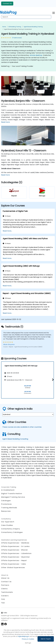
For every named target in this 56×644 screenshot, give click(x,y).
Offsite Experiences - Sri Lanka (15, 546)
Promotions (6, 504)
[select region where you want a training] (28, 414)
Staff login (28, 643)
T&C (3, 603)
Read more (5, 122)
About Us (5, 578)
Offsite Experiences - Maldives (15, 543)
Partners (5, 585)
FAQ (3, 599)
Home (4, 27)
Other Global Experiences (13, 568)
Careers (5, 596)
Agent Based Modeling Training (33, 27)
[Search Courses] (26, 17)
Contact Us (7, 3)
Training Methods (9, 508)
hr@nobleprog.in (23, 636)
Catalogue (6, 501)
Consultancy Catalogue (12, 532)
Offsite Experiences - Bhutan (14, 550)
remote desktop (36, 55)
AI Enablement (8, 490)
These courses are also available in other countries (22, 427)
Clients (4, 589)
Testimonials (7, 592)
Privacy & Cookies (28, 639)
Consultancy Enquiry (11, 529)
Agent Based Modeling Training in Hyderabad (18, 29)
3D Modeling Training (15, 27)
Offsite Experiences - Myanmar (16, 557)
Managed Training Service (13, 497)
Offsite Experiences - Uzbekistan (16, 553)
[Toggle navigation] (54, 13)
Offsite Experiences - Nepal (14, 560)
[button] (52, 380)
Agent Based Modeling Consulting (15, 439)
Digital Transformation (12, 494)
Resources (6, 511)
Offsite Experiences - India (13, 564)
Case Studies (7, 525)
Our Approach (8, 522)
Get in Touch (46, 639)
